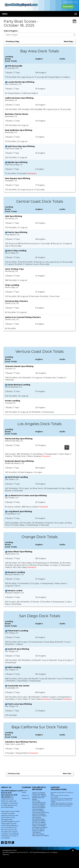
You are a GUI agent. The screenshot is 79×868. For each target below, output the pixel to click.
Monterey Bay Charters (17, 301)
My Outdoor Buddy (38, 819)
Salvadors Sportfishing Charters (21, 742)
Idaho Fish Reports (38, 811)
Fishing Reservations (39, 803)
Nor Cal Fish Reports (39, 822)
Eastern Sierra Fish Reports (38, 798)
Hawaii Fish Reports (39, 807)
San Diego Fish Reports (40, 827)
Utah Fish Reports (38, 834)
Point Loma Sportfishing (20, 704)
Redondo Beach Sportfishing (19, 461)
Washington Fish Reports (40, 836)
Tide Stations (36, 832)
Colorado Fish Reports (39, 796)
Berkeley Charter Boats (17, 114)
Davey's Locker (15, 590)
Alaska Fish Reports (39, 793)
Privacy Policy (24, 791)
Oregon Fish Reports (39, 826)
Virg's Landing (12, 285)
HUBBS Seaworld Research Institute (62, 803)
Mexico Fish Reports (39, 814)
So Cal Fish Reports (38, 829)
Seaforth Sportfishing (18, 649)
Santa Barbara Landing (19, 385)
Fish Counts (36, 801)
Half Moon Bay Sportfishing (21, 146)
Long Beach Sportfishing (20, 511)
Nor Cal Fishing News (39, 824)
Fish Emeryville (15, 66)
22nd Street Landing (18, 477)
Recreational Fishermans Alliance (61, 806)
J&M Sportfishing (14, 216)
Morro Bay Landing (17, 251)
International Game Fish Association (62, 799)
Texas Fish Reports (38, 831)
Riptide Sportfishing (17, 162)
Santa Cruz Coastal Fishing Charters (23, 317)
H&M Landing (14, 667)
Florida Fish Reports (39, 804)
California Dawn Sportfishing (19, 98)
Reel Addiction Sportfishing (19, 130)
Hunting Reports (38, 809)
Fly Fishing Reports (39, 806)
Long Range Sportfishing (40, 812)
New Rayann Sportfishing (18, 178)
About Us (25, 795)
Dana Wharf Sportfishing (20, 552)
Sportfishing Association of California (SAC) (62, 793)
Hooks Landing (13, 401)
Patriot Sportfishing (17, 232)
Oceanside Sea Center (18, 686)
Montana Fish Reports (39, 816)
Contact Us (26, 798)
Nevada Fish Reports (39, 821)
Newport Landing (16, 572)
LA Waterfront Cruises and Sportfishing (27, 495)
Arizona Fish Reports (39, 794)
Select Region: (11, 31)
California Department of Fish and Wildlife (61, 801)
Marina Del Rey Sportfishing (19, 439)
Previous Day (12, 41)
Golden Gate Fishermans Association (62, 804)
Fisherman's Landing (18, 631)
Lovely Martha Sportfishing (21, 82)
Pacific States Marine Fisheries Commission (60, 796)
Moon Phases (37, 817)
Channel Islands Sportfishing (19, 366)
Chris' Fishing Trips (14, 269)
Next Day (69, 41)
